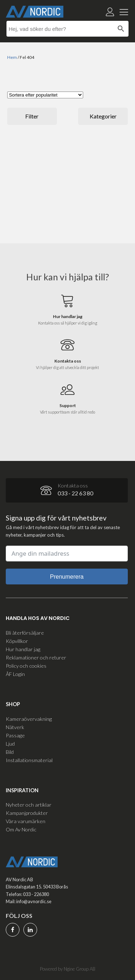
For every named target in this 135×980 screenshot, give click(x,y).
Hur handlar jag (23, 649)
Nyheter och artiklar (29, 805)
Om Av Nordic (21, 829)
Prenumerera (67, 577)
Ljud (10, 744)
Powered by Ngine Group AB (68, 969)
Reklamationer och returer (36, 657)
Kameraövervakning (29, 719)
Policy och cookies (26, 666)
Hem (12, 57)
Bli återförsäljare (25, 633)
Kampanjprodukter (27, 813)
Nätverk (15, 727)
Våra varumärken (26, 821)
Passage (15, 735)
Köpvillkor (17, 641)
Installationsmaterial (29, 760)
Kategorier (103, 116)
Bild (10, 752)
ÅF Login (15, 674)
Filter (32, 116)
